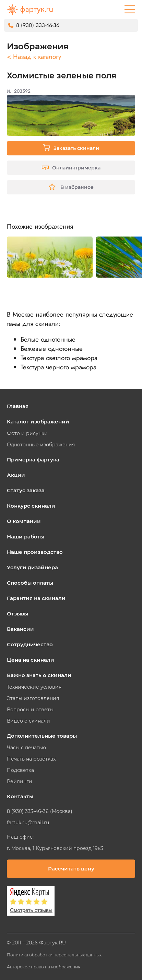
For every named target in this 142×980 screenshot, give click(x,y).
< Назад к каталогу (34, 57)
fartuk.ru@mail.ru (28, 823)
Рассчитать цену (71, 869)
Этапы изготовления (33, 698)
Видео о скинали (28, 721)
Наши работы (26, 537)
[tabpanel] (50, 257)
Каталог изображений (38, 422)
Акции (16, 475)
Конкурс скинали (31, 506)
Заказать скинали (71, 148)
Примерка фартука (33, 460)
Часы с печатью (26, 748)
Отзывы (17, 614)
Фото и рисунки (27, 433)
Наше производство (35, 552)
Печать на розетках (31, 759)
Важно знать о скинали (39, 675)
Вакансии (20, 629)
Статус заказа (26, 490)
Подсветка (20, 770)
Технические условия (34, 687)
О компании (24, 521)
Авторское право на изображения (44, 967)
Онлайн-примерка (71, 168)
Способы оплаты (30, 583)
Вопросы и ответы (30, 710)
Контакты (20, 796)
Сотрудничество (30, 644)
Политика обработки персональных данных (54, 955)
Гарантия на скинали (36, 598)
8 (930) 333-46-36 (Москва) (40, 811)
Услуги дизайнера (32, 567)
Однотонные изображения (41, 445)
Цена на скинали (31, 660)
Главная (18, 406)
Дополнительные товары (42, 736)
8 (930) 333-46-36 (38, 25)
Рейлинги (20, 781)
